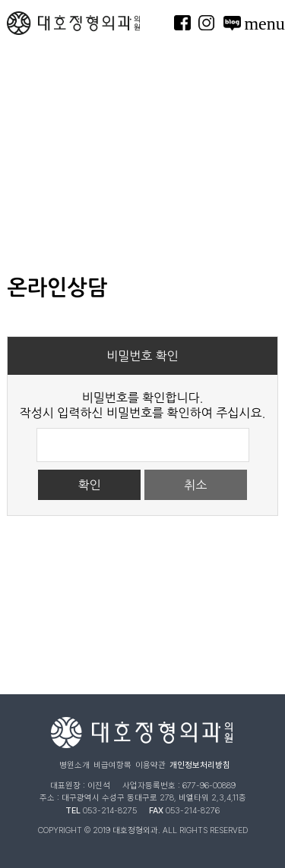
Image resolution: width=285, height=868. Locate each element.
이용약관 (150, 765)
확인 (90, 485)
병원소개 (74, 765)
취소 (195, 485)
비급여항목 (112, 765)
